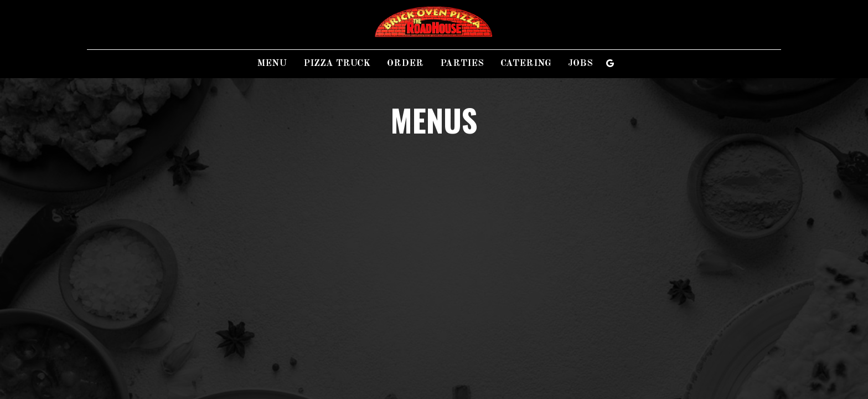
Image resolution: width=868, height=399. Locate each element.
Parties (462, 63)
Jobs (580, 63)
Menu (272, 63)
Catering (526, 63)
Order (405, 63)
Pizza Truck (337, 63)
